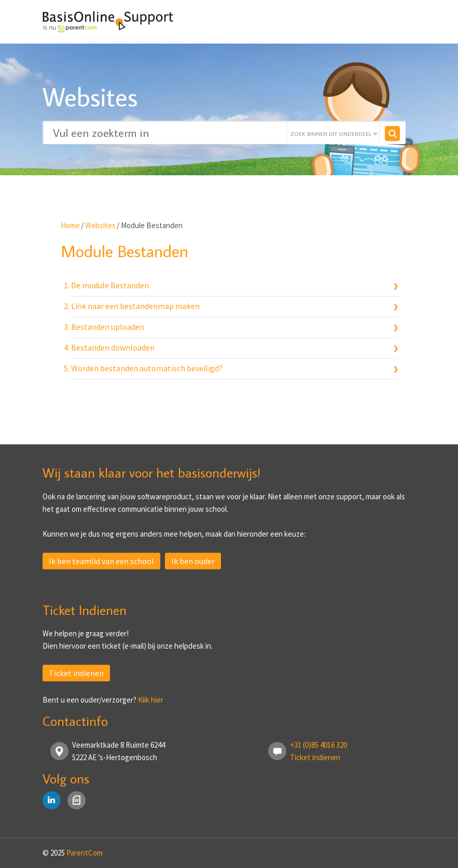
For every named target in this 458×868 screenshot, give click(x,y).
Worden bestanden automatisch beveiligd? (147, 368)
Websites (100, 225)
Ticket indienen (76, 673)
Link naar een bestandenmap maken (135, 306)
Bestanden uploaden (108, 327)
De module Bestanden (110, 285)
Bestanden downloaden (113, 347)
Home (70, 225)
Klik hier (151, 700)
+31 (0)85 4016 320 (318, 745)
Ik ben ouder (193, 561)
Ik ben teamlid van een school (101, 561)
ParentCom (85, 853)
